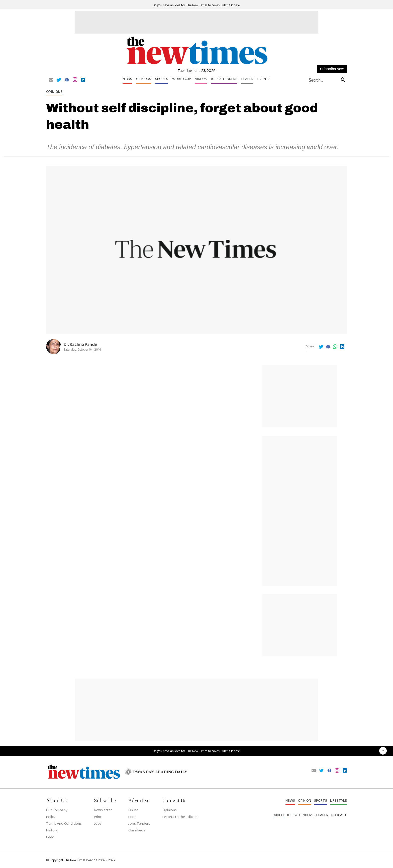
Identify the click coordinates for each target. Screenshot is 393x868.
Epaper (247, 79)
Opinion (305, 800)
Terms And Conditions (64, 823)
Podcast (339, 815)
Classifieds (137, 830)
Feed (50, 837)
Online (133, 810)
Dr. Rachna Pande (80, 344)
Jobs (98, 823)
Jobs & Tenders (224, 79)
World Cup (182, 79)
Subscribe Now (332, 69)
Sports (162, 79)
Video (279, 815)
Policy (51, 817)
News (127, 79)
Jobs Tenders (139, 823)
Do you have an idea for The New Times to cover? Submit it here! (197, 5)
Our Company (57, 810)
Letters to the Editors (180, 817)
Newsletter (103, 810)
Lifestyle (338, 800)
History (52, 830)
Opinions (144, 79)
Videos (201, 79)
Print (98, 817)
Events (264, 79)
